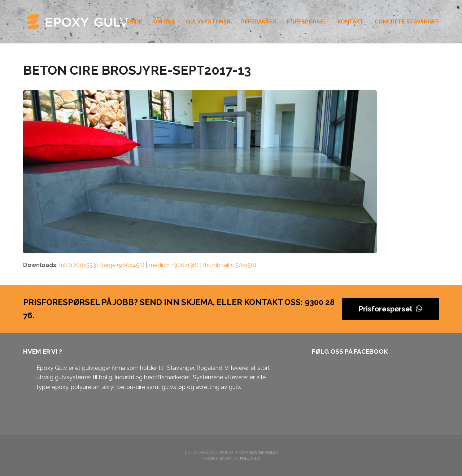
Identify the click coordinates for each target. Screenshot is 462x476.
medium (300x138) (174, 265)
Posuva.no (250, 458)
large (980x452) (123, 265)
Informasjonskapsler (256, 452)
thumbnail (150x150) (230, 265)
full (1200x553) (78, 265)
